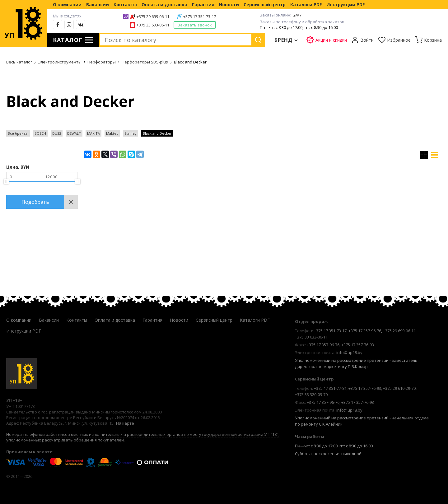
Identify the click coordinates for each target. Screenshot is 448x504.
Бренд (284, 40)
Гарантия (203, 5)
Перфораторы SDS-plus (145, 62)
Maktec (112, 133)
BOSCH (40, 133)
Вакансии (98, 5)
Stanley (131, 133)
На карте (125, 423)
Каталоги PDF (306, 5)
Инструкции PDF (345, 5)
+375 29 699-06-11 (153, 16)
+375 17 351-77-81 (330, 388)
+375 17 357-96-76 (365, 331)
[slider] (6, 181)
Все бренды (18, 133)
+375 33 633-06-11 (153, 25)
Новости (229, 5)
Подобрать (35, 202)
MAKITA (93, 133)
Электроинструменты (60, 62)
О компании (67, 5)
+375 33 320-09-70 (311, 394)
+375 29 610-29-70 (399, 388)
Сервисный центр (265, 5)
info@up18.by (349, 352)
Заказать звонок (195, 25)
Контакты (125, 5)
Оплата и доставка (164, 5)
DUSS (57, 133)
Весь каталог (19, 62)
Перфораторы (102, 62)
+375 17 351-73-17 (200, 16)
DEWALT (74, 133)
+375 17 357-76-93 (358, 345)
